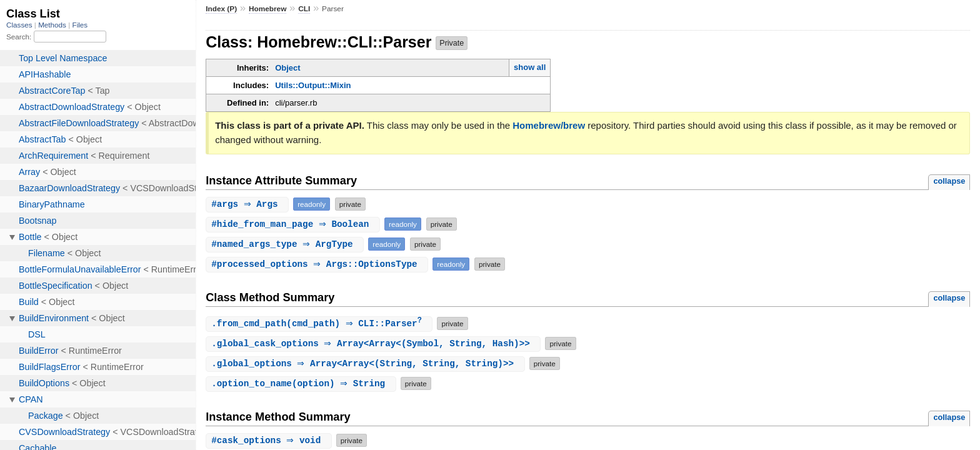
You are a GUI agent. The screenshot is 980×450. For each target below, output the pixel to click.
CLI (304, 9)
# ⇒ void (270, 441)
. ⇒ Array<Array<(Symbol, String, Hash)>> (375, 344)
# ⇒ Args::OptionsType (318, 264)
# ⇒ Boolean (294, 224)
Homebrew (267, 9)
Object (287, 68)
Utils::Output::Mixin (313, 85)
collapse (949, 181)
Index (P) (221, 9)
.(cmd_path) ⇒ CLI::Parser (321, 324)
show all (530, 67)
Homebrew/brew (549, 125)
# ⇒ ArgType (286, 244)
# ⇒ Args (249, 204)
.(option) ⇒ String (302, 384)
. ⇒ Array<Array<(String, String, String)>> (367, 364)
